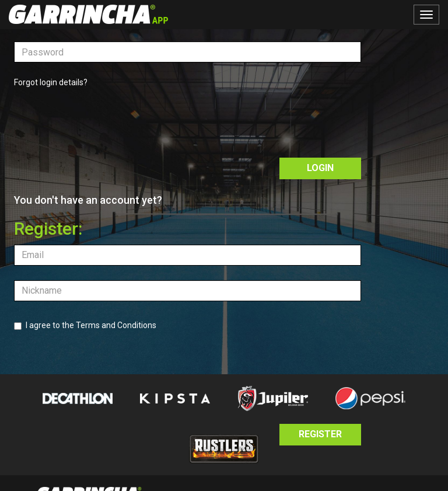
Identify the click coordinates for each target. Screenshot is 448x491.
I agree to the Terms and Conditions (85, 325)
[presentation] (103, 120)
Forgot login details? (51, 82)
